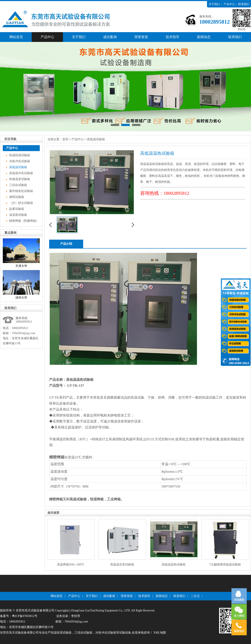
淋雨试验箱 (17, 197)
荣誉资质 (141, 37)
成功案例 (110, 37)
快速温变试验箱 (20, 179)
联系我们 (244, 4)
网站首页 (16, 37)
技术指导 (173, 37)
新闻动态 (204, 37)
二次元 (195, 596)
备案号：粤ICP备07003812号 (19, 616)
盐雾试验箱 (17, 209)
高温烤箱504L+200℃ (71, 565)
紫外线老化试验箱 (21, 191)
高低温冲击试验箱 (21, 173)
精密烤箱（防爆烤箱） (24, 221)
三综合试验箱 (18, 185)
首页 (65, 139)
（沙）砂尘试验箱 (21, 203)
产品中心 (229, 4)
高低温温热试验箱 (80, 380)
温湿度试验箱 (18, 215)
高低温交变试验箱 (122, 565)
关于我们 (214, 4)
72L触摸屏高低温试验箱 (225, 565)
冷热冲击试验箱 (20, 161)
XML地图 (160, 633)
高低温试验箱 (18, 167)
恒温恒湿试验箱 (20, 155)
